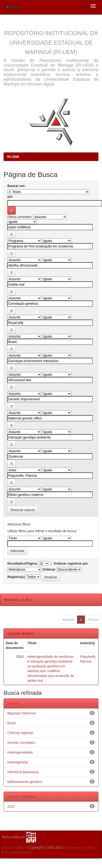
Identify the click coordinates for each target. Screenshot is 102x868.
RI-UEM (13, 157)
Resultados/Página (22, 563)
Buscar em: (16, 186)
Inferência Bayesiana (23, 772)
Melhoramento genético (25, 782)
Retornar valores (23, 510)
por (10, 197)
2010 (11, 806)
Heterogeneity (18, 762)
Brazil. (12, 723)
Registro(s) (16, 577)
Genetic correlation (21, 743)
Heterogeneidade (20, 752)
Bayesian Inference (22, 713)
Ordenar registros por (71, 563)
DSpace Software (14, 847)
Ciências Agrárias (20, 733)
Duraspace (72, 847)
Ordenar (49, 569)
